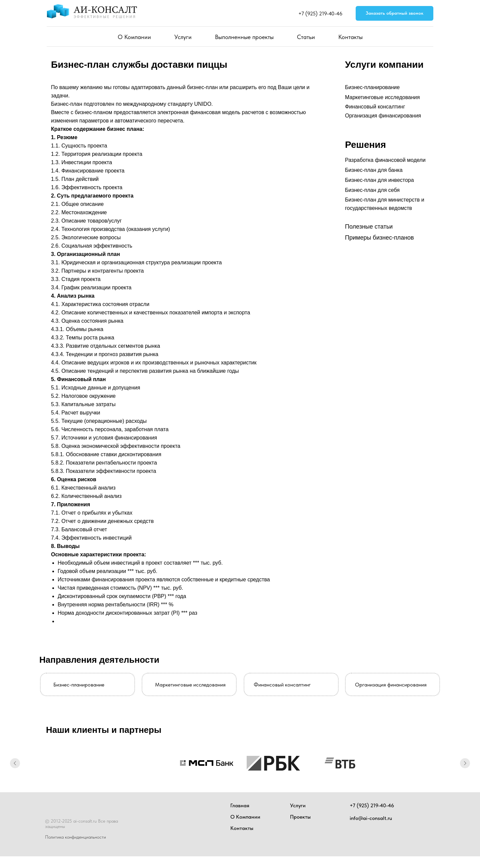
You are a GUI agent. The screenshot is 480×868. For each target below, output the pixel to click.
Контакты (350, 37)
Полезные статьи (369, 227)
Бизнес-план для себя (372, 190)
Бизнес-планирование (372, 87)
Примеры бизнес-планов (379, 238)
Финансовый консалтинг (375, 107)
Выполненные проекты (244, 37)
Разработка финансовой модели (385, 160)
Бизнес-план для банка (374, 170)
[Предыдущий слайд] (15, 763)
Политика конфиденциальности (75, 837)
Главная (240, 805)
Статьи (306, 37)
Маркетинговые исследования (382, 97)
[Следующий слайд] (465, 763)
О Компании (134, 37)
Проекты (300, 817)
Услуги (183, 37)
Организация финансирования (383, 116)
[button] (394, 14)
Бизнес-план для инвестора (379, 180)
